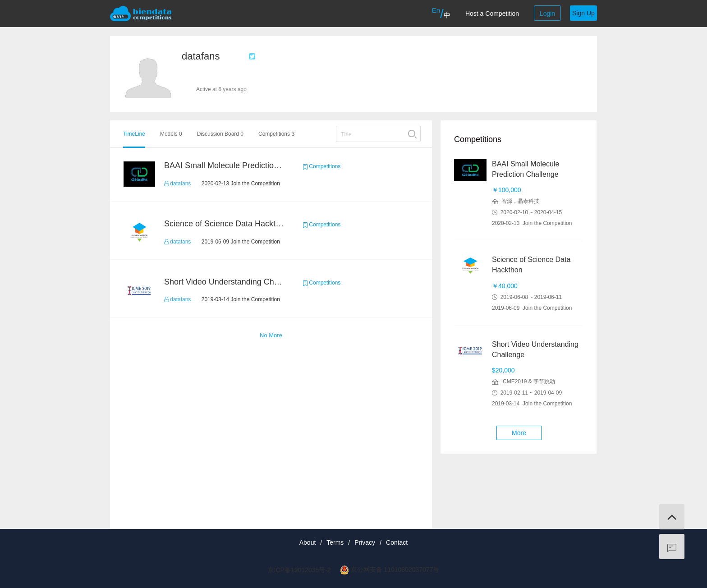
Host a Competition (492, 14)
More (519, 433)
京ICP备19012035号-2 (299, 570)
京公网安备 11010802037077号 (395, 570)
